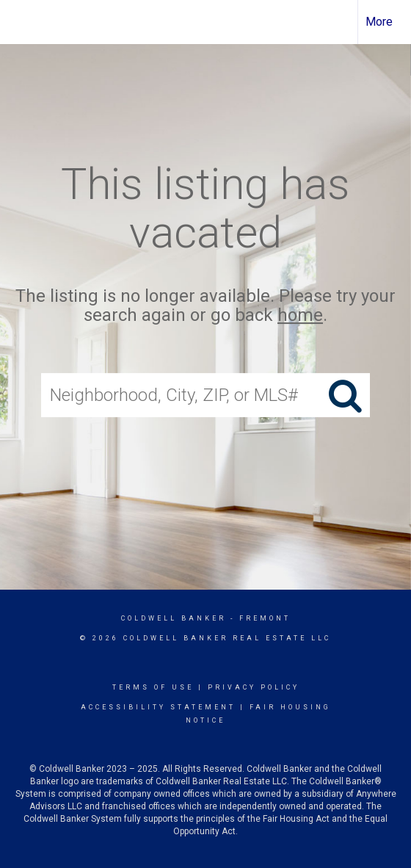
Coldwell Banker (174, 618)
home (300, 316)
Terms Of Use (153, 687)
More (379, 22)
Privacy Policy (254, 687)
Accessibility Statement (158, 707)
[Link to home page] (24, 22)
